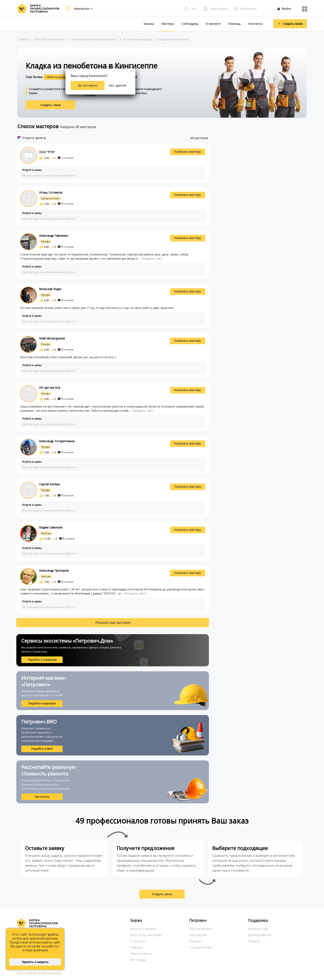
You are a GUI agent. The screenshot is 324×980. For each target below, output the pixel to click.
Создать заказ (51, 105)
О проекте (213, 24)
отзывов (66, 158)
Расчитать (42, 797)
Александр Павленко (54, 236)
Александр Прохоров (54, 570)
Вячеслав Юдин (50, 289)
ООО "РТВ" (47, 152)
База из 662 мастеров (146, 935)
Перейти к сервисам (42, 660)
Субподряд (190, 24)
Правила (254, 941)
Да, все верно (88, 85)
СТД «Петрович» (201, 929)
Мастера (168, 24)
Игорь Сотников (51, 192)
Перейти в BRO (42, 749)
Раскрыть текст (152, 258)
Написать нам (258, 929)
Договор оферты (260, 935)
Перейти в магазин (42, 703)
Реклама (195, 941)
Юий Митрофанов (52, 338)
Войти (284, 9)
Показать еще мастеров (113, 622)
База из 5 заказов (143, 929)
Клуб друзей (198, 935)
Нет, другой (117, 85)
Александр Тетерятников (57, 441)
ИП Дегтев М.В (50, 388)
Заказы (149, 24)
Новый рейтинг (141, 953)
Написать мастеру (188, 152)
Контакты (255, 24)
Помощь (235, 24)
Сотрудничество (201, 947)
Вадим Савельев (51, 527)
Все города (138, 960)
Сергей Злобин (49, 484)
